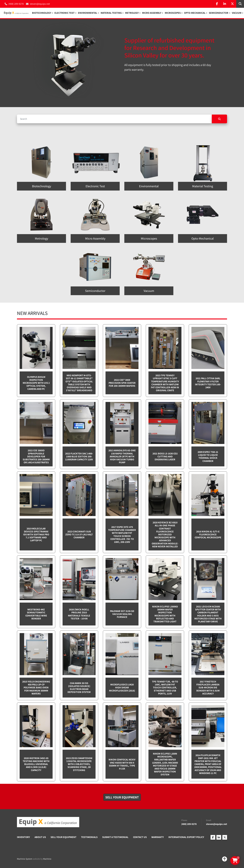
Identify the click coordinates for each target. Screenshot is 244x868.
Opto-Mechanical (195, 13)
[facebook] (217, 4)
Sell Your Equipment (63, 837)
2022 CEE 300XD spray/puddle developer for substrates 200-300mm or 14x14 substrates (36, 457)
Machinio (47, 859)
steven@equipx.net (40, 4)
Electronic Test (65, 13)
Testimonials (89, 837)
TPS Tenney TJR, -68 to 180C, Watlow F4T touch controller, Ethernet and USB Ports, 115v (165, 688)
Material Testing (111, 13)
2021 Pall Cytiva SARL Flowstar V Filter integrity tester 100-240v (208, 383)
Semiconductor (219, 13)
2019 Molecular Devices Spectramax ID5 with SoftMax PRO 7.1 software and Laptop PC (36, 535)
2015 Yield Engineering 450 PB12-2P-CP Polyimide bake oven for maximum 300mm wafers (36, 688)
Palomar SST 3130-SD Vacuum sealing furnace (122, 614)
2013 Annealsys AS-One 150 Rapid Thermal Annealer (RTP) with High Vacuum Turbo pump (122, 457)
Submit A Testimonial (115, 837)
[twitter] (232, 4)
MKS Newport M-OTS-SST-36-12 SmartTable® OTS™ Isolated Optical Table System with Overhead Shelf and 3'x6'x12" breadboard (79, 383)
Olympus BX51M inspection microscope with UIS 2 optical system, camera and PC (36, 383)
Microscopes (173, 13)
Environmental (88, 13)
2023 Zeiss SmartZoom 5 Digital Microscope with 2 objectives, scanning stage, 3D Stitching (79, 764)
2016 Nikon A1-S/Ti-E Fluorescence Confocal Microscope (208, 535)
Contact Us (140, 837)
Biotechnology (42, 13)
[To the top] (225, 859)
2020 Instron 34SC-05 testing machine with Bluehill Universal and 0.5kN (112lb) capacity (36, 764)
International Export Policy (186, 837)
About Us (40, 837)
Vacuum (237, 13)
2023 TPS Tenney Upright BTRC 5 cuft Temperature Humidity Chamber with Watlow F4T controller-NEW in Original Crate (165, 383)
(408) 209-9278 (16, 4)
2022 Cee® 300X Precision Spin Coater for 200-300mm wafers (122, 383)
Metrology (132, 13)
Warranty (158, 837)
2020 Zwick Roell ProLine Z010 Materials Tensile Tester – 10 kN (79, 614)
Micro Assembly (152, 13)
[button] (42, 13)
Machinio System (25, 859)
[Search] (114, 119)
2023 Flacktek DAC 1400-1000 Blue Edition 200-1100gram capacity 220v (79, 457)
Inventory (23, 837)
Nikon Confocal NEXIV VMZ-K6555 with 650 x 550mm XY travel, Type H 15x (122, 764)
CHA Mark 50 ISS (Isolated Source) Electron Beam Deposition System (79, 688)
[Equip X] (48, 822)
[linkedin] (225, 4)
